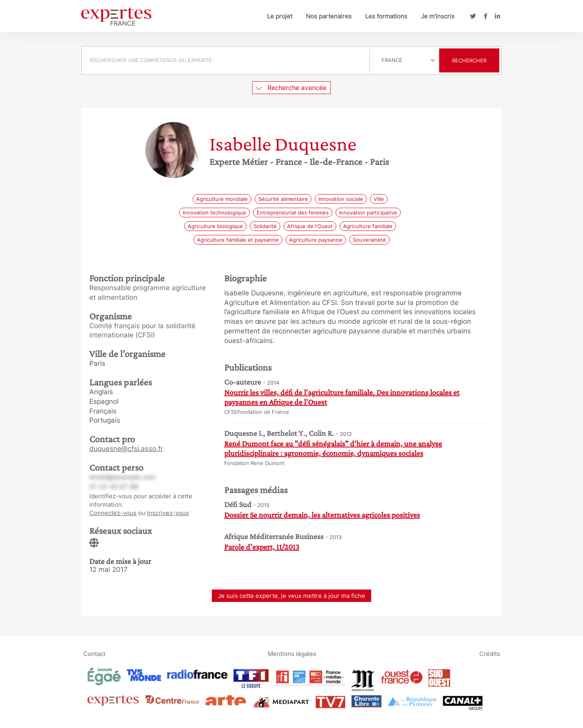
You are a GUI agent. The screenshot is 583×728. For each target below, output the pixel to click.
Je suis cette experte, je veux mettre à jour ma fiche (291, 596)
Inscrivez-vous (168, 513)
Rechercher (469, 60)
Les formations (386, 16)
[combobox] (226, 60)
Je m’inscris (438, 16)
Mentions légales (292, 654)
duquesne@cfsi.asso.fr (126, 449)
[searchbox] (225, 60)
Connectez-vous (113, 513)
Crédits (490, 654)
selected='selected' (404, 60)
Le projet (280, 16)
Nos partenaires (329, 16)
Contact (94, 654)
